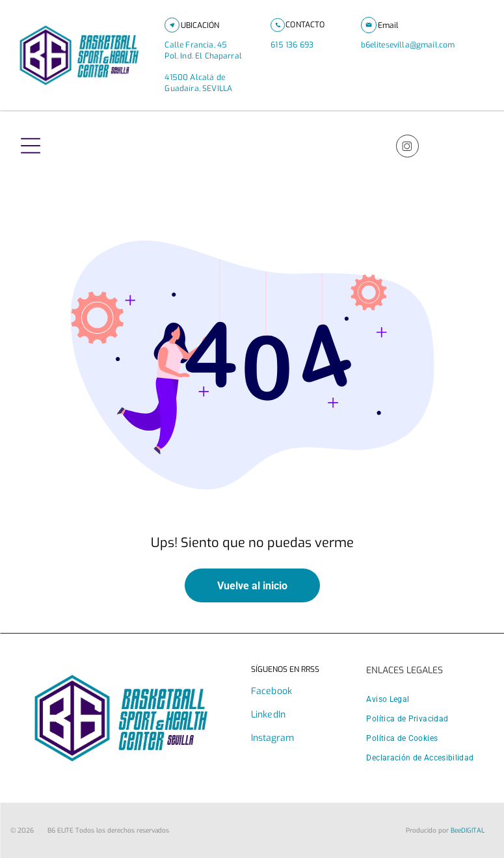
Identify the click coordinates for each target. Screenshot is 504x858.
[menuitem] (388, 699)
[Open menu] (31, 146)
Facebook (272, 691)
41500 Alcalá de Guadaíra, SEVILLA (198, 83)
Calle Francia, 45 (201, 45)
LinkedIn (268, 715)
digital (473, 830)
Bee (456, 830)
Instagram (272, 738)
